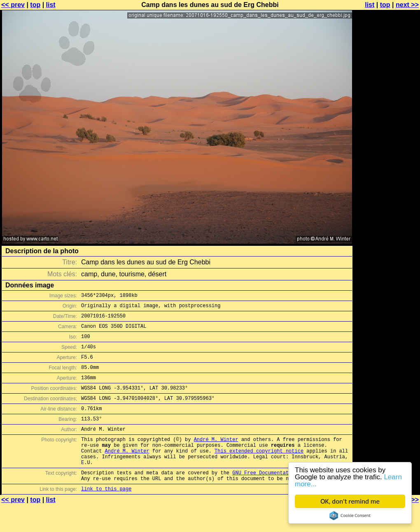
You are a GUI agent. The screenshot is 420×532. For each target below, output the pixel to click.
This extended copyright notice (259, 472)
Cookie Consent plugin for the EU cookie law (350, 516)
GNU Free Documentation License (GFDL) (287, 497)
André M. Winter (216, 458)
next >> (407, 5)
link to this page (106, 516)
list (51, 5)
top (35, 5)
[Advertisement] (387, 204)
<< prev (13, 5)
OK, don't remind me (350, 501)
